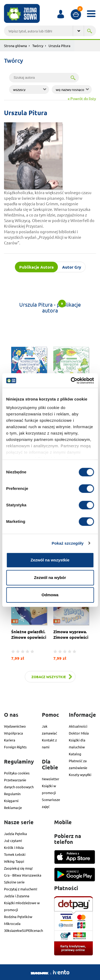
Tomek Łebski (15, 854)
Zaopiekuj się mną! (18, 868)
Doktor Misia (79, 733)
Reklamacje (13, 808)
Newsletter (51, 779)
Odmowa (50, 595)
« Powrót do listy (82, 98)
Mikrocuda (12, 923)
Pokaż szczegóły (68, 543)
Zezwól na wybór (50, 577)
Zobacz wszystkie (49, 677)
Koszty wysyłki (80, 775)
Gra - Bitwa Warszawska (23, 875)
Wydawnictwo (15, 726)
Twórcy (38, 46)
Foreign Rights (15, 747)
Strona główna (15, 46)
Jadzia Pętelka (15, 834)
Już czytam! (13, 841)
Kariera (10, 740)
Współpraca (13, 733)
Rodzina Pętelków (18, 917)
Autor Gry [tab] (72, 267)
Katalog (75, 754)
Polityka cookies (17, 773)
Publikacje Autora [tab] (36, 267)
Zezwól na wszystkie (50, 560)
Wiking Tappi (14, 861)
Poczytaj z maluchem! (21, 889)
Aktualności (78, 726)
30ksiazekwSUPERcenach (23, 930)
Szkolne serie (14, 882)
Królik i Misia (14, 847)
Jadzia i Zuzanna (17, 896)
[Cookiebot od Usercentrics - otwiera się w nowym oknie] (71, 381)
